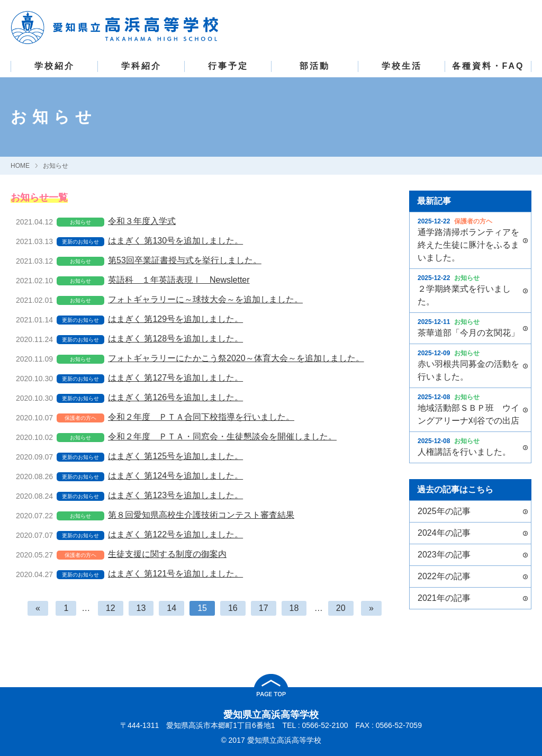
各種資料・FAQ (488, 66)
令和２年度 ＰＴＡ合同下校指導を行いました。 (201, 417)
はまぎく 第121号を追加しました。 (175, 574)
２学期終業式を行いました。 (469, 290)
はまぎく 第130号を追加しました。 (175, 241)
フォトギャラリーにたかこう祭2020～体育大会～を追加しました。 (236, 358)
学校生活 (402, 66)
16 (233, 608)
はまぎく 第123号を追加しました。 (175, 495)
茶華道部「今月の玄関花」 (469, 327)
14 (171, 608)
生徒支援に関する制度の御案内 (167, 554)
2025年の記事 (444, 511)
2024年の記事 (444, 533)
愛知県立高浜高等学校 (271, 715)
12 (111, 608)
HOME (20, 166)
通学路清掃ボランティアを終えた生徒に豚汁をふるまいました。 (469, 239)
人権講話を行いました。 (469, 446)
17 (264, 608)
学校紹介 (55, 66)
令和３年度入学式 (142, 221)
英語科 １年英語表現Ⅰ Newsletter (179, 280)
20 (341, 608)
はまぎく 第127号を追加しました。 (175, 378)
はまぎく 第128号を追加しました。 (175, 339)
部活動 (315, 66)
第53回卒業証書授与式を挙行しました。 (185, 260)
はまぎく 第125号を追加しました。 (175, 456)
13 (141, 608)
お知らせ (56, 166)
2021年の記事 (444, 598)
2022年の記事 (444, 576)
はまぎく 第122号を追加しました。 (175, 534)
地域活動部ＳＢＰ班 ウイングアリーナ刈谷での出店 (469, 409)
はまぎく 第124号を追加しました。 (175, 476)
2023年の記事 (444, 555)
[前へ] (38, 608)
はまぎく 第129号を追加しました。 (175, 319)
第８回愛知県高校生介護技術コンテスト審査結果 (201, 515)
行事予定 (228, 66)
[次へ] (371, 608)
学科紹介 (141, 66)
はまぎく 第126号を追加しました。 (175, 397)
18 (294, 608)
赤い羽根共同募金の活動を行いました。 (469, 365)
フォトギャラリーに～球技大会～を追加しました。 (205, 299)
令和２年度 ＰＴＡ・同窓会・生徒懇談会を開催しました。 (222, 436)
